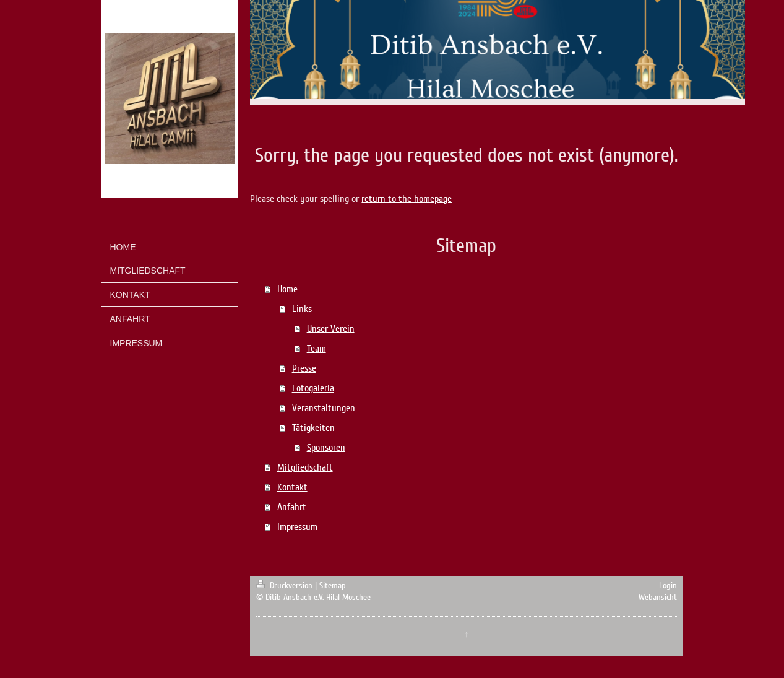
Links (302, 309)
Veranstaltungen (324, 408)
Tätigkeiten (313, 428)
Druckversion (286, 585)
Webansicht (658, 597)
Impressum (297, 527)
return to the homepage (407, 199)
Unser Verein (331, 329)
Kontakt (292, 487)
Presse (304, 368)
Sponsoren (326, 448)
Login (668, 585)
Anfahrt (292, 507)
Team (317, 349)
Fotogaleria (313, 388)
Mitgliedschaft (305, 467)
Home (287, 289)
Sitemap (333, 585)
